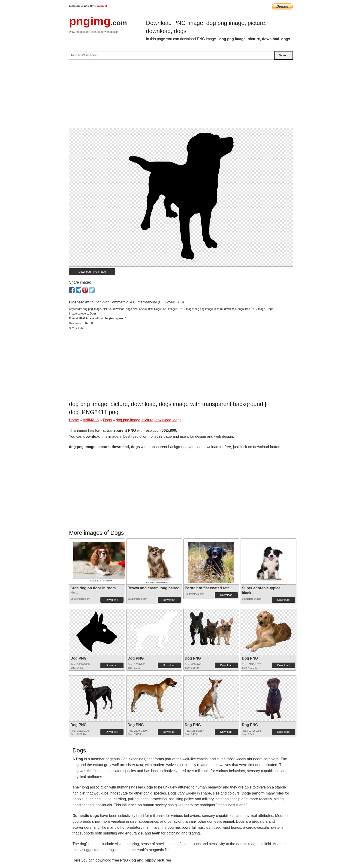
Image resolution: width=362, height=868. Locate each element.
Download (112, 600)
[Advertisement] (181, 96)
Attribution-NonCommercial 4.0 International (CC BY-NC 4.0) (134, 302)
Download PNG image (92, 272)
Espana (102, 6)
